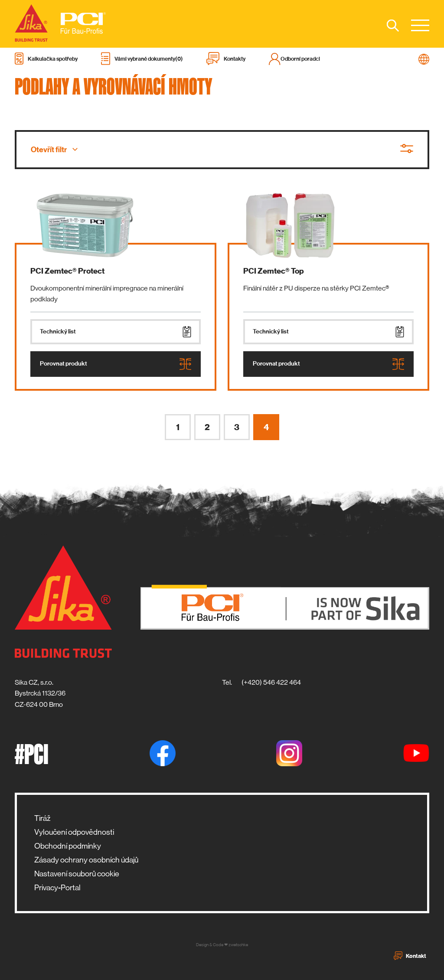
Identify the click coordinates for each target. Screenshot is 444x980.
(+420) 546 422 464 (271, 682)
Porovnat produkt (116, 364)
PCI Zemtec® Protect (67, 271)
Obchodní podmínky (68, 846)
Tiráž (42, 818)
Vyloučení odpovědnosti (74, 832)
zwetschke (238, 945)
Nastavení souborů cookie (77, 874)
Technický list (116, 332)
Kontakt (410, 956)
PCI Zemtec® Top (274, 271)
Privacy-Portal (57, 888)
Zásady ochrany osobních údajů (86, 860)
